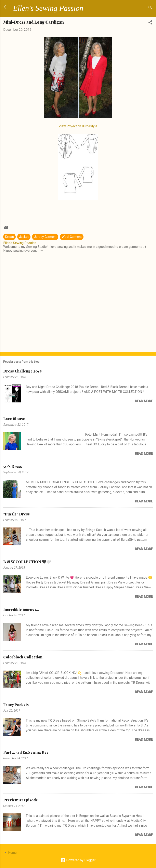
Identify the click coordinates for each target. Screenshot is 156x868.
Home (12, 853)
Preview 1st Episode (21, 800)
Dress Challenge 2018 (22, 371)
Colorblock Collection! (23, 657)
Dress (9, 237)
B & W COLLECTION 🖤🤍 (27, 562)
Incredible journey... (21, 609)
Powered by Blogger (78, 860)
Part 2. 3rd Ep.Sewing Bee (26, 752)
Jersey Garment (45, 237)
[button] (150, 23)
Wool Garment (72, 237)
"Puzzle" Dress (16, 514)
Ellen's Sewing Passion (48, 8)
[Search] (150, 8)
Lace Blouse (14, 419)
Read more (144, 401)
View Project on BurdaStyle (78, 126)
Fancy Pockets (16, 705)
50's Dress (13, 466)
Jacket (24, 237)
